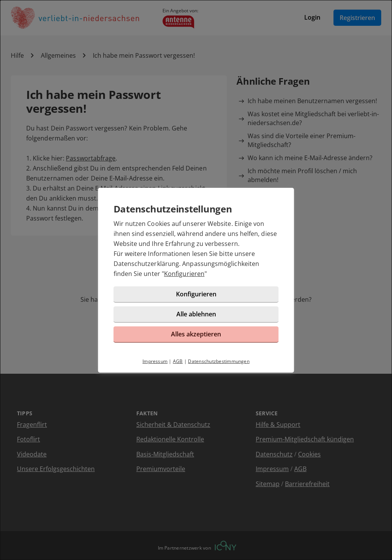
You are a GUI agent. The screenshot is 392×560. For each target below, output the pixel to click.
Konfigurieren (184, 274)
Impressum (155, 361)
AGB (178, 361)
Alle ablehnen (196, 314)
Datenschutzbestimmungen (219, 361)
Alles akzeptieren (196, 334)
